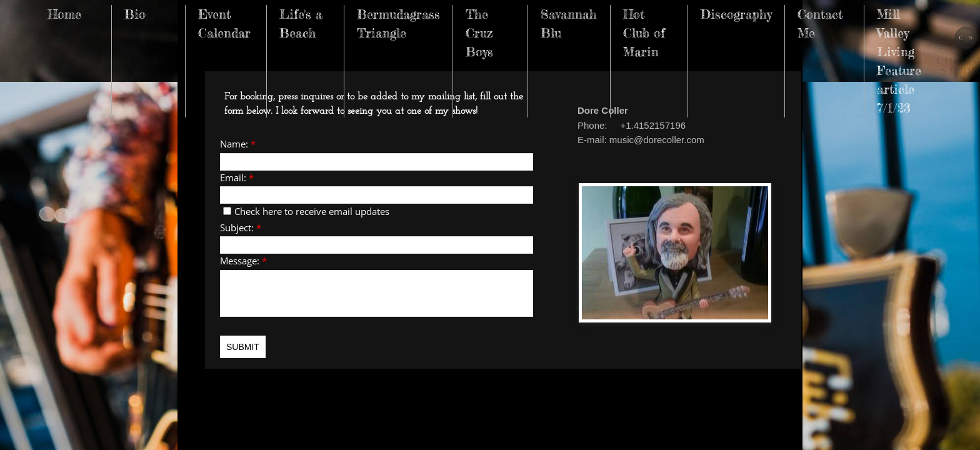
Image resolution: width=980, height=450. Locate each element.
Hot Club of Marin (644, 33)
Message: (243, 261)
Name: (238, 144)
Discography (736, 14)
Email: (237, 177)
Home (64, 14)
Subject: (241, 227)
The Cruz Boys (479, 33)
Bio (135, 14)
